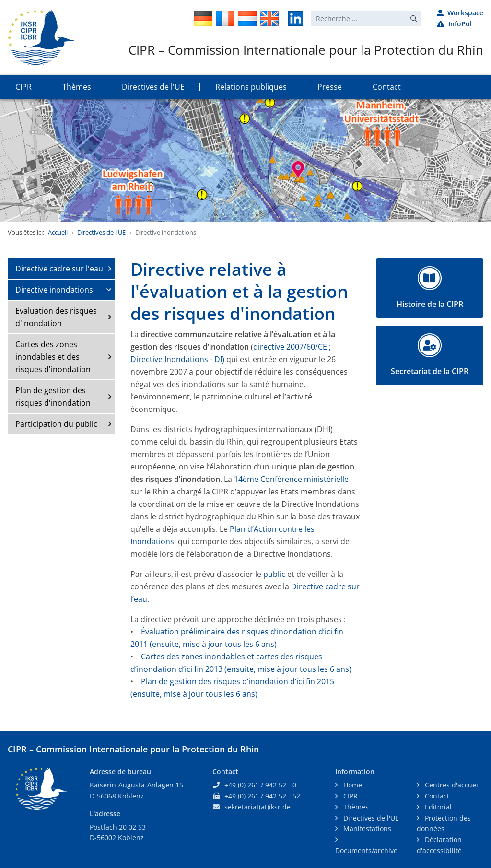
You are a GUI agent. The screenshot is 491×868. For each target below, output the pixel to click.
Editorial (437, 807)
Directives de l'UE (101, 232)
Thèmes (355, 807)
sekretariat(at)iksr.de (257, 807)
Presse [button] (330, 87)
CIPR (350, 796)
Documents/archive (366, 850)
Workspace (460, 13)
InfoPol (454, 24)
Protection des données (444, 823)
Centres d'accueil (451, 785)
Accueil (58, 232)
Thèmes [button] (77, 87)
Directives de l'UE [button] (153, 87)
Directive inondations (54, 290)
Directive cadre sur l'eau (59, 269)
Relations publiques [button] (251, 87)
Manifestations (366, 828)
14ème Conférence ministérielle (291, 479)
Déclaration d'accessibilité (439, 845)
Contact (436, 796)
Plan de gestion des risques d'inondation (53, 397)
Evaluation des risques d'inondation (56, 317)
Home (352, 785)
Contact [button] (387, 87)
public (274, 574)
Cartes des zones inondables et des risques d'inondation (53, 357)
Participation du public (56, 424)
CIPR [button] (23, 87)
